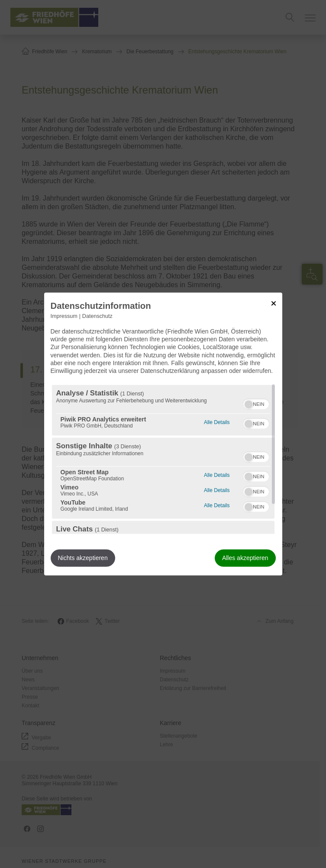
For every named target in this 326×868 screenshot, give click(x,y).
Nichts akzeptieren (83, 558)
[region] (163, 460)
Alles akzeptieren (245, 558)
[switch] (256, 403)
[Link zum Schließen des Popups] (274, 303)
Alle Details (217, 422)
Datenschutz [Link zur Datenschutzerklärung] (97, 316)
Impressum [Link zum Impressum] (64, 316)
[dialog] (163, 434)
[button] (249, 405)
